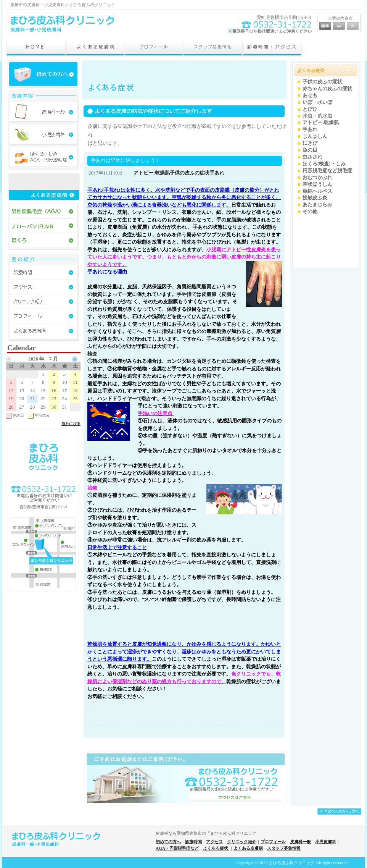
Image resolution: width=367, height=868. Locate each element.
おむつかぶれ (317, 178)
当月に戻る (71, 424)
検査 (92, 354)
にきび (310, 143)
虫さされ (312, 157)
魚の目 (310, 150)
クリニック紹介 (242, 842)
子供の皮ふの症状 (190, 173)
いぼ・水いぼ (317, 102)
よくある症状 (216, 848)
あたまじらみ (317, 205)
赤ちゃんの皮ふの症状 (327, 89)
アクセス (214, 842)
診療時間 (193, 842)
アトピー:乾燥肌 (152, 173)
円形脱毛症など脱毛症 (327, 171)
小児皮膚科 (326, 842)
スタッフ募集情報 (284, 848)
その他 (310, 212)
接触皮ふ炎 (315, 198)
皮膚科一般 (300, 842)
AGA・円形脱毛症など (177, 848)
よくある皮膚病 (248, 848)
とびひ (310, 109)
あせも (310, 95)
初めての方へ (168, 842)
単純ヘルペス (317, 191)
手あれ (217, 173)
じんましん (315, 136)
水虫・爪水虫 (317, 116)
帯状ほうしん (317, 184)
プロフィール (273, 842)
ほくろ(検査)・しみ (324, 164)
